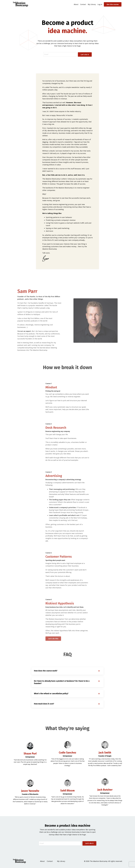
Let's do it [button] (85, 54)
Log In (100, 4)
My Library (92, 4)
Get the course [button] (113, 4)
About (76, 4)
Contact (83, 4)
